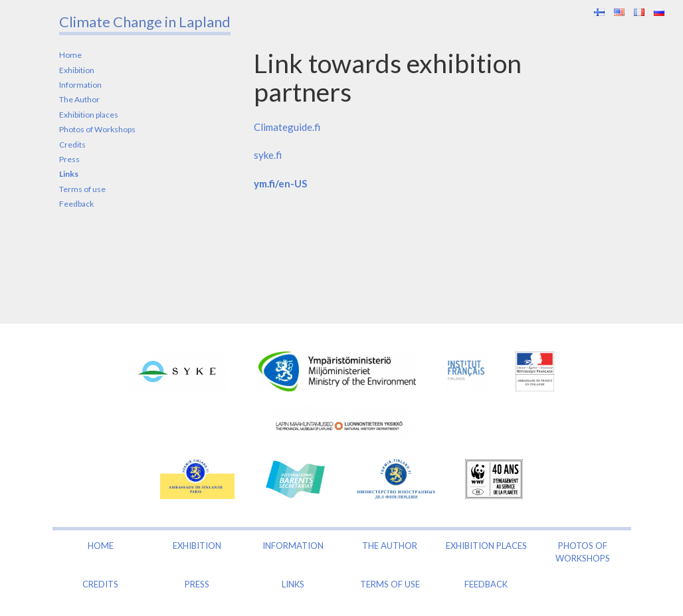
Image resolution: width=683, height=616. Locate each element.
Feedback (76, 204)
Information (80, 85)
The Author (79, 99)
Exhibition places (89, 115)
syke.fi (268, 155)
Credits (72, 145)
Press (69, 159)
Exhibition (77, 70)
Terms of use (82, 189)
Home (70, 55)
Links (69, 174)
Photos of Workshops (97, 129)
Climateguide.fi (287, 127)
